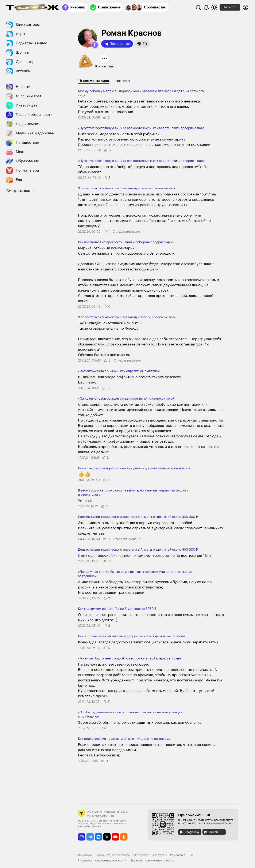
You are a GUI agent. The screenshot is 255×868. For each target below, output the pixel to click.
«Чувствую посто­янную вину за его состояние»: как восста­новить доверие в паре (141, 128)
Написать (230, 7)
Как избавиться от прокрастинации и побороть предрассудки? (126, 242)
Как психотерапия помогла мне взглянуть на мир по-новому (124, 739)
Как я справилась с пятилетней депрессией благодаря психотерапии (132, 636)
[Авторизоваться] (246, 7)
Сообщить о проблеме (113, 855)
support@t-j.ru (104, 816)
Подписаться (117, 44)
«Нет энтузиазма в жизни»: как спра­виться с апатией (119, 371)
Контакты (160, 855)
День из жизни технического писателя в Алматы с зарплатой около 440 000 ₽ (138, 517)
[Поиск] (198, 7)
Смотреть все (21, 191)
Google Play (189, 832)
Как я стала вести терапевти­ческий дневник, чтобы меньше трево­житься (134, 468)
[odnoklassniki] (124, 837)
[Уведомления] (206, 7)
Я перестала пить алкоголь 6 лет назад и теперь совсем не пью (126, 188)
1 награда (121, 81)
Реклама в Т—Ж (181, 855)
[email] (82, 837)
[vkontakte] (99, 837)
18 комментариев (93, 81)
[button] (95, 45)
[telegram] (90, 837)
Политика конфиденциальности (102, 860)
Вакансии (85, 855)
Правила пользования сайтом (152, 860)
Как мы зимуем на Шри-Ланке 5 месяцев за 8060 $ (117, 609)
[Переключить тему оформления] (214, 7)
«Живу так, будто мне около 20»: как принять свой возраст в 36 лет (130, 659)
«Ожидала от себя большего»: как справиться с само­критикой (126, 399)
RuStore (211, 832)
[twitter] (107, 837)
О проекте (141, 855)
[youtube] (115, 837)
